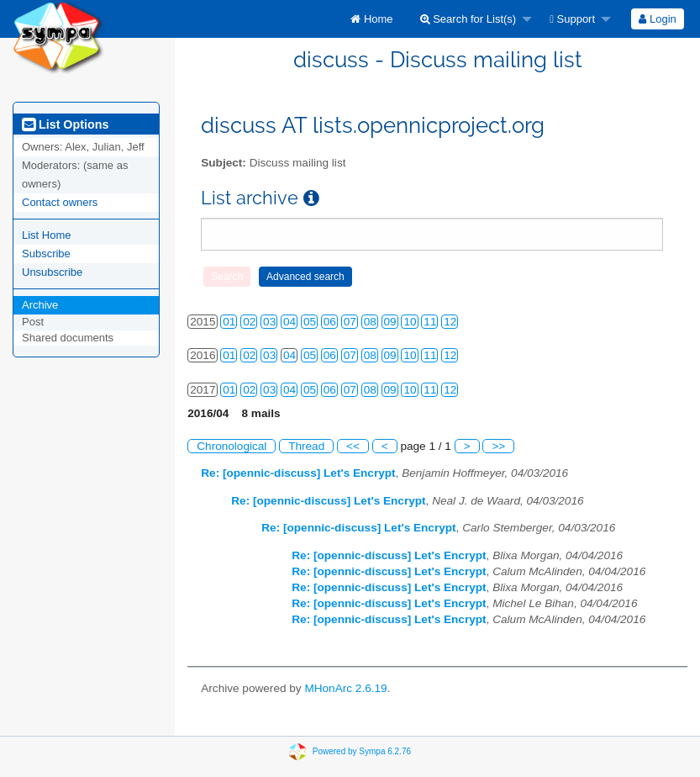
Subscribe (46, 254)
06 (330, 322)
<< (353, 446)
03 (269, 322)
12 (450, 322)
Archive (40, 305)
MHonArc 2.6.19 (345, 688)
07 (350, 322)
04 (289, 322)
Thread (306, 446)
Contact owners (60, 202)
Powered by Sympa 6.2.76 (362, 751)
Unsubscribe (52, 272)
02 (249, 322)
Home (371, 19)
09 (390, 322)
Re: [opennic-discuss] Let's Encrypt (298, 473)
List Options (65, 124)
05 (310, 322)
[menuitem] (371, 19)
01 (229, 322)
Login (657, 19)
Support (572, 19)
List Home (47, 235)
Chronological (232, 446)
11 (430, 322)
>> (498, 446)
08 (370, 322)
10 (410, 322)
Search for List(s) (468, 19)
